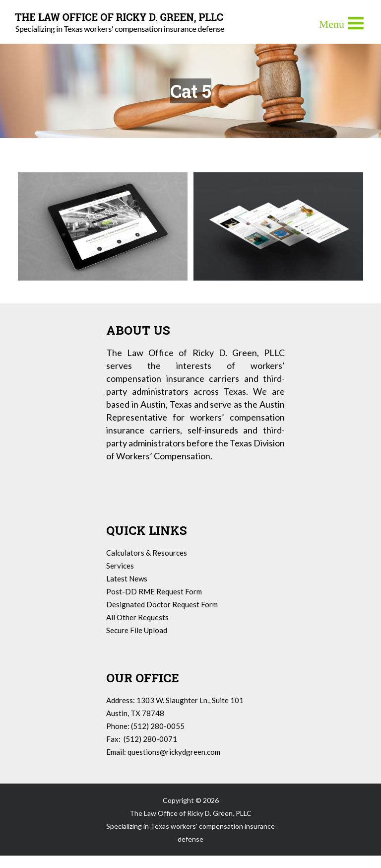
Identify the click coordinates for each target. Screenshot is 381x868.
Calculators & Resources (147, 553)
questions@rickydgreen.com (174, 752)
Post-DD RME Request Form (154, 591)
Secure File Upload (137, 630)
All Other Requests (137, 617)
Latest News (127, 579)
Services (120, 566)
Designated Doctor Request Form (162, 604)
